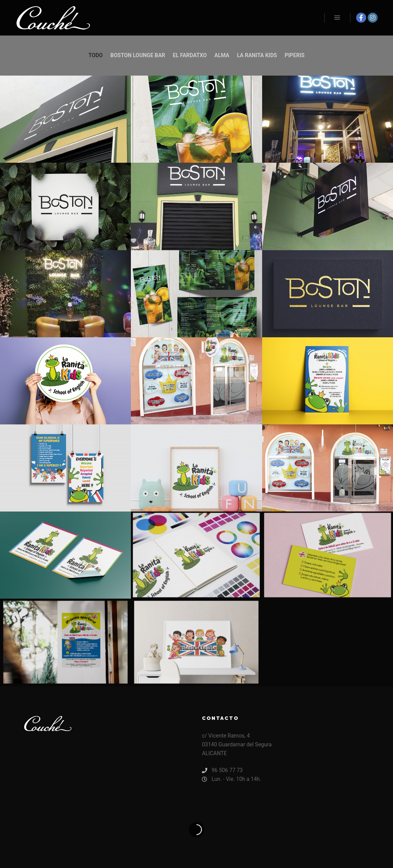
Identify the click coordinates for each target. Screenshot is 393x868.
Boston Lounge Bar (138, 55)
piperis (295, 55)
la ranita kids (257, 55)
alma (222, 55)
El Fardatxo (190, 55)
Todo (96, 55)
